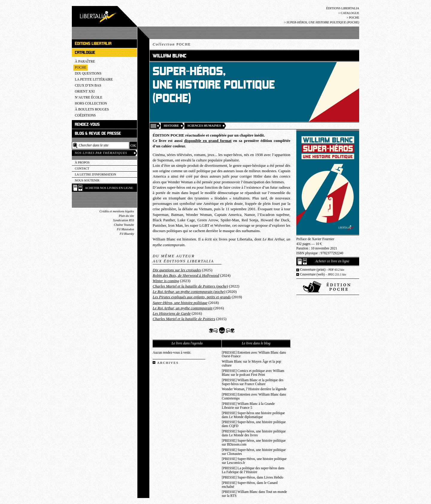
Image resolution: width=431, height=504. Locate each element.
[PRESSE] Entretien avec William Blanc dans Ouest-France (254, 355)
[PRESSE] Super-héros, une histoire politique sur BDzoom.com (254, 443)
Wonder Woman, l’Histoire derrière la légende (254, 389)
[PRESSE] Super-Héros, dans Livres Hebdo (252, 477)
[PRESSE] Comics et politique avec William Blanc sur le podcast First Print (253, 373)
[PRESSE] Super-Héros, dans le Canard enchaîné (250, 485)
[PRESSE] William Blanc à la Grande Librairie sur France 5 (248, 406)
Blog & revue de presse (98, 133)
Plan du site (126, 216)
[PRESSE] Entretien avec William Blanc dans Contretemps (254, 396)
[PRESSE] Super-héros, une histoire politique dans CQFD (254, 424)
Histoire (171, 126)
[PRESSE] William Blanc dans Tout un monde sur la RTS (254, 494)
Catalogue (350, 13)
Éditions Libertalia (343, 8)
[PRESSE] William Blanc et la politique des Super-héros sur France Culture (253, 382)
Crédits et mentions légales (117, 211)
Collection (172, 44)
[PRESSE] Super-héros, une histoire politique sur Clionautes (254, 452)
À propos (82, 162)
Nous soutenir (87, 180)
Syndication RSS (124, 220)
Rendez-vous (87, 124)
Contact (82, 168)
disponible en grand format (208, 141)
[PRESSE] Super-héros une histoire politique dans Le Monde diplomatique (253, 415)
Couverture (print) (322, 270)
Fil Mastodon (125, 229)
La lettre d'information (95, 174)
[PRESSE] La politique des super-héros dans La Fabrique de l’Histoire (253, 470)
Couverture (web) (323, 274)
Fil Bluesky (127, 234)
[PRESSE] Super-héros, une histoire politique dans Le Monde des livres (254, 433)
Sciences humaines (204, 126)
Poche (354, 18)
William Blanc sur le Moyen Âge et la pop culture (251, 364)
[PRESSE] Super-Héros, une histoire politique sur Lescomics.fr (254, 461)
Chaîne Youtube (124, 225)
